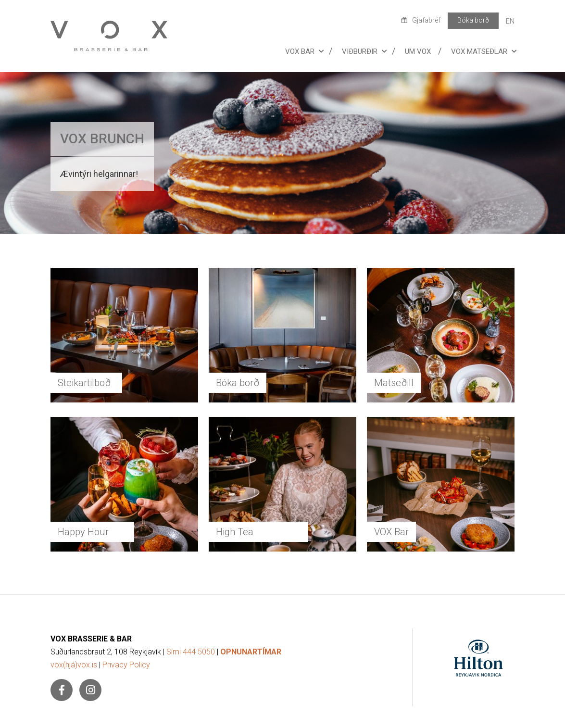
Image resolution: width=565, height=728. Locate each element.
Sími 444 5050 (191, 652)
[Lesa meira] (282, 153)
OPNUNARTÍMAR (251, 652)
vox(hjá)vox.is (74, 665)
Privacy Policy (126, 665)
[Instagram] (90, 690)
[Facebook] (62, 690)
